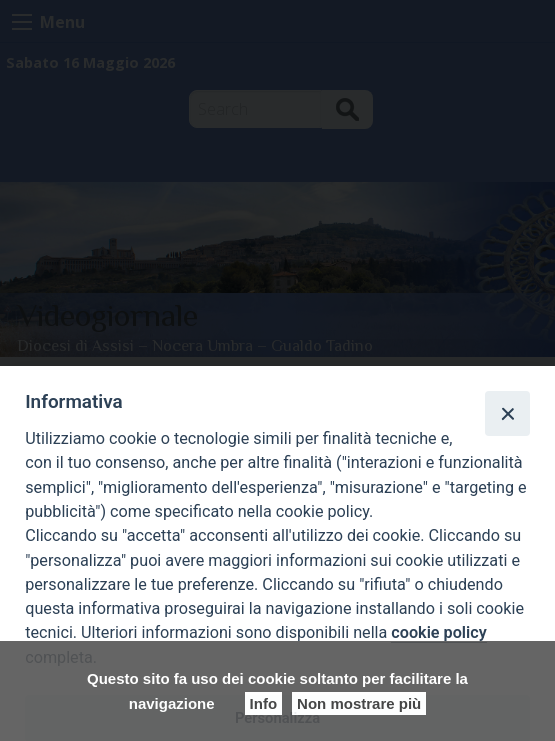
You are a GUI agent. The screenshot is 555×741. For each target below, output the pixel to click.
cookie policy (438, 632)
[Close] (507, 413)
